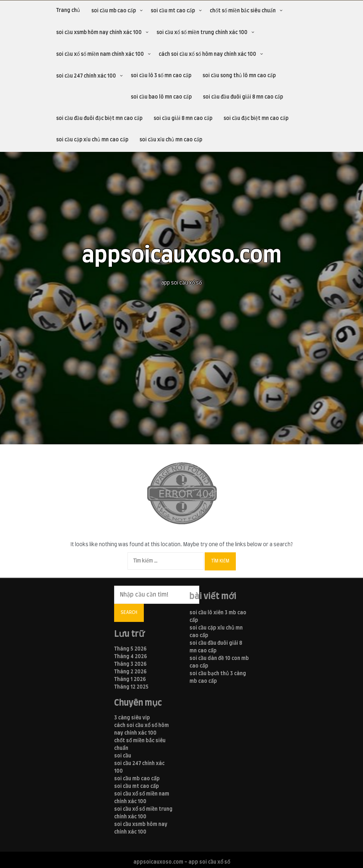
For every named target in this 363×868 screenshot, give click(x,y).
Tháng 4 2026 (131, 657)
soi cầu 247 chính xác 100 (86, 76)
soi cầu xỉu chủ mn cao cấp (171, 140)
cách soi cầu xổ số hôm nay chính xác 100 (207, 54)
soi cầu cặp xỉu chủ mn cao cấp (92, 140)
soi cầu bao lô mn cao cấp (161, 97)
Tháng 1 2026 (130, 680)
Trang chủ (68, 11)
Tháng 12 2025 (131, 687)
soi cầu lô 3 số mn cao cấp (161, 76)
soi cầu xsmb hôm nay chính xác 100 (99, 33)
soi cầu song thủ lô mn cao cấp (239, 76)
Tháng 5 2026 (130, 649)
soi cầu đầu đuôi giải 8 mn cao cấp (243, 97)
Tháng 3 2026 (130, 664)
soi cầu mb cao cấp (114, 11)
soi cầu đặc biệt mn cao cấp (256, 119)
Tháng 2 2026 (130, 672)
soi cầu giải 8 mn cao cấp (183, 119)
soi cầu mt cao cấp (173, 11)
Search (129, 612)
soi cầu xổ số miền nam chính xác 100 (100, 54)
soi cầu (123, 756)
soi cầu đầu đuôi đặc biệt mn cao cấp (99, 119)
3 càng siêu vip (132, 718)
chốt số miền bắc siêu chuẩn (243, 11)
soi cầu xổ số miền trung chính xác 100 (202, 33)
